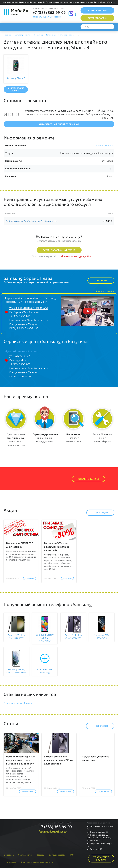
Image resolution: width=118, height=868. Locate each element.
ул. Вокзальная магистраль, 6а (29, 308)
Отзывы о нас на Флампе (18, 703)
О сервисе (9, 855)
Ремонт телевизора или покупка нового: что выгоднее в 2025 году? (21, 760)
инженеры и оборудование (46, 438)
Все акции (99, 513)
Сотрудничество (57, 855)
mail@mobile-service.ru (35, 320)
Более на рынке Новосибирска (102, 438)
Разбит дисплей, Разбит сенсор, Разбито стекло (31, 221)
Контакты (11, 862)
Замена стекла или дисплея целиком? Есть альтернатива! (58, 760)
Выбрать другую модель (16, 89)
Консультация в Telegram (24, 324)
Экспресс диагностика (73, 438)
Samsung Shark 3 (104, 146)
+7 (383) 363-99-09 (49, 12)
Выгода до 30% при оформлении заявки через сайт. (56, 547)
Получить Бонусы (88, 479)
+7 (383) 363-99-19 (20, 316)
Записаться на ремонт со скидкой (59, 124)
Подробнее (30, 578)
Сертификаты (25, 855)
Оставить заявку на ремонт (59, 250)
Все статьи (99, 726)
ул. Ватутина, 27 (20, 356)
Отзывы (40, 855)
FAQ (72, 855)
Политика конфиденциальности (37, 862)
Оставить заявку (97, 18)
